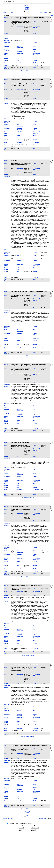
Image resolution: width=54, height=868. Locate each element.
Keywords (7, 36)
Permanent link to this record (27, 71)
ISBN (18, 61)
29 (29, 10)
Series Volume (6, 58)
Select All (5, 13)
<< (29, 6)
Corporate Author (7, 43)
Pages (35, 34)
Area (5, 63)
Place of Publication (20, 47)
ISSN (6, 61)
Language (7, 50)
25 (27, 8)
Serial (35, 67)
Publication (20, 26)
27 (25, 10)
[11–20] (26, 6)
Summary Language (19, 51)
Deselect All (11, 13)
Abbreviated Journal (36, 27)
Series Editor (6, 54)
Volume (6, 34)
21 (25, 7)
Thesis (35, 43)
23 (29, 7)
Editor (35, 46)
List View (41, 13)
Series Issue (18, 58)
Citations (45, 13)
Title (5, 21)
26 (29, 8)
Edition (35, 57)
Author (6, 18)
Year (5, 26)
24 (25, 8)
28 (27, 10)
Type (34, 21)
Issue (18, 34)
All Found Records (14, 824)
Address (7, 40)
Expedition (19, 63)
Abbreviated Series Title (36, 54)
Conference (36, 63)
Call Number (6, 68)
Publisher (7, 46)
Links (52, 15)
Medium (35, 61)
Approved (36, 65)
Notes (6, 65)
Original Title (35, 51)
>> (27, 11)
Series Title (20, 53)
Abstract (7, 38)
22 (27, 7)
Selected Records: (27, 824)
